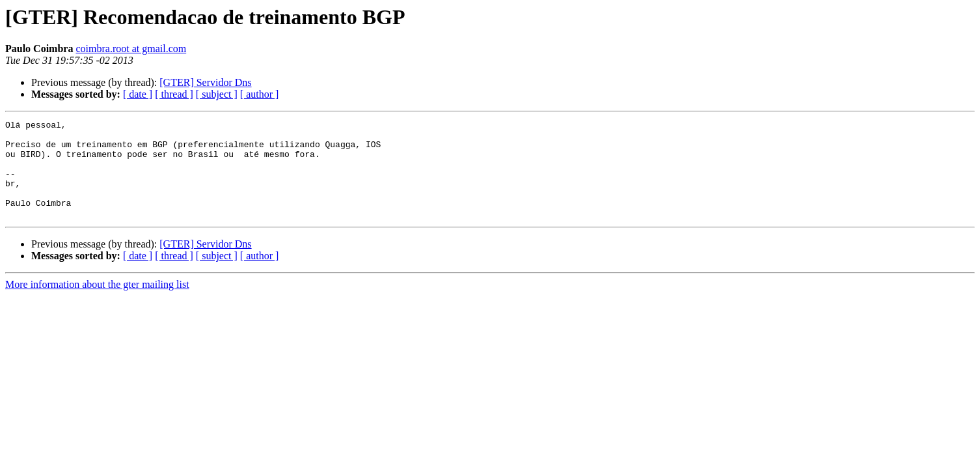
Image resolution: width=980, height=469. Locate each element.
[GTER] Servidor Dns (205, 82)
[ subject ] (217, 94)
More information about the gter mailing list (97, 304)
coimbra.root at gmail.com (131, 49)
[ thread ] (174, 94)
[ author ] (260, 94)
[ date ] (138, 94)
